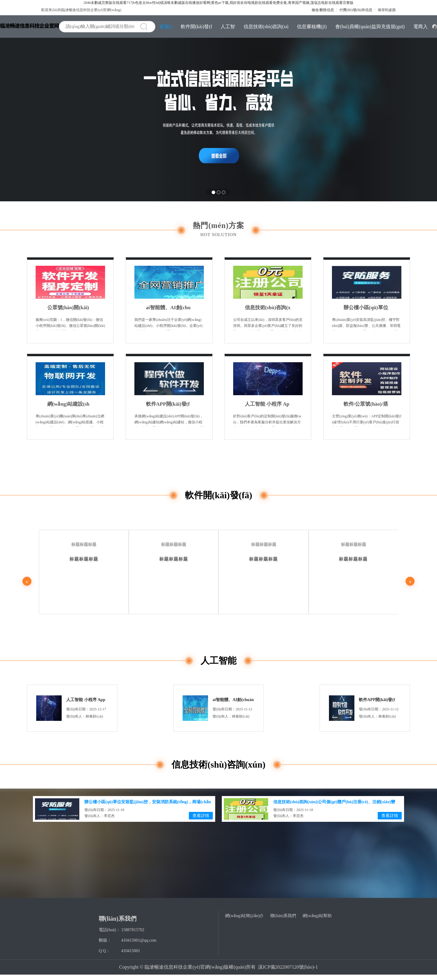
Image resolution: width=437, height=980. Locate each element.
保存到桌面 (387, 10)
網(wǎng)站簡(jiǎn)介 (245, 916)
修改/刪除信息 (323, 10)
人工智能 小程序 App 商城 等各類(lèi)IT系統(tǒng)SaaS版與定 (267, 404)
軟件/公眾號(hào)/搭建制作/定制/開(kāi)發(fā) (366, 404)
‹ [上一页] (27, 581)
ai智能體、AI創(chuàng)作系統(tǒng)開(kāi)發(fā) (168, 308)
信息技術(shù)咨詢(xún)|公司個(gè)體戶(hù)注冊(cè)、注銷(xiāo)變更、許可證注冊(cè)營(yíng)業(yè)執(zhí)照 (268, 308)
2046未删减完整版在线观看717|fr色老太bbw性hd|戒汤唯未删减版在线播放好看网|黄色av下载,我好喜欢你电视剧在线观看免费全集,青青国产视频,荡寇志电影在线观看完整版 (218, 3)
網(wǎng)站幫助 (317, 916)
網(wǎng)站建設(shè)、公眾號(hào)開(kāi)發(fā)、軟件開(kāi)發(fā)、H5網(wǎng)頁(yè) (70, 404)
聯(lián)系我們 (283, 916)
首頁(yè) (166, 29)
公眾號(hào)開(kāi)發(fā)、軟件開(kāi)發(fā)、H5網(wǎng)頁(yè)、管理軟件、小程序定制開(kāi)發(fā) (70, 308)
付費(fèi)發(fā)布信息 (356, 10)
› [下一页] (410, 581)
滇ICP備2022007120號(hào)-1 (288, 967)
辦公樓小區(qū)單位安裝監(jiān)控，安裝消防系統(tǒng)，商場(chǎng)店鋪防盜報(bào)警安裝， (366, 308)
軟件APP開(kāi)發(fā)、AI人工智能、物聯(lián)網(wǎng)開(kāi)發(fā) (169, 404)
